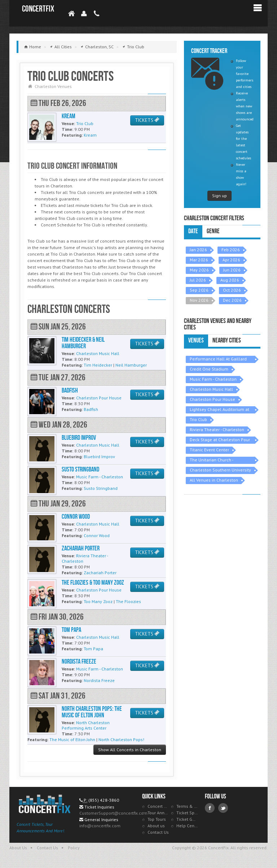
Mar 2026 (199, 260)
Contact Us (158, 832)
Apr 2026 (231, 260)
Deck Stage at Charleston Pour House (220, 440)
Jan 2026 (198, 250)
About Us (18, 848)
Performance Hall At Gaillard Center (218, 360)
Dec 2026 (232, 300)
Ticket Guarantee (187, 819)
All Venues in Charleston (214, 480)
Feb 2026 (231, 250)
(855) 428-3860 (104, 800)
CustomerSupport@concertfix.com (113, 813)
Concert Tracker (158, 806)
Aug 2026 (230, 280)
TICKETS (147, 120)
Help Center (187, 826)
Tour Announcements (158, 813)
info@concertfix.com (100, 826)
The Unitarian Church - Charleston (212, 460)
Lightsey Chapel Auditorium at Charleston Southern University (220, 410)
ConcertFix (38, 9)
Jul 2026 (198, 280)
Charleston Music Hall (211, 389)
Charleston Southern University (220, 470)
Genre (213, 231)
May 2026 (199, 270)
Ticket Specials (187, 813)
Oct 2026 (232, 290)
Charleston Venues (53, 86)
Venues (196, 340)
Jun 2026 (232, 270)
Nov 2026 (199, 300)
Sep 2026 (199, 290)
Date (193, 231)
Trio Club (198, 419)
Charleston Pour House (212, 399)
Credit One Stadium (209, 369)
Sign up (219, 196)
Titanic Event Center (209, 450)
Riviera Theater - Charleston (217, 429)
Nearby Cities (227, 340)
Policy (74, 848)
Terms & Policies (187, 806)
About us (156, 826)
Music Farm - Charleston (213, 379)
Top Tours (157, 819)
